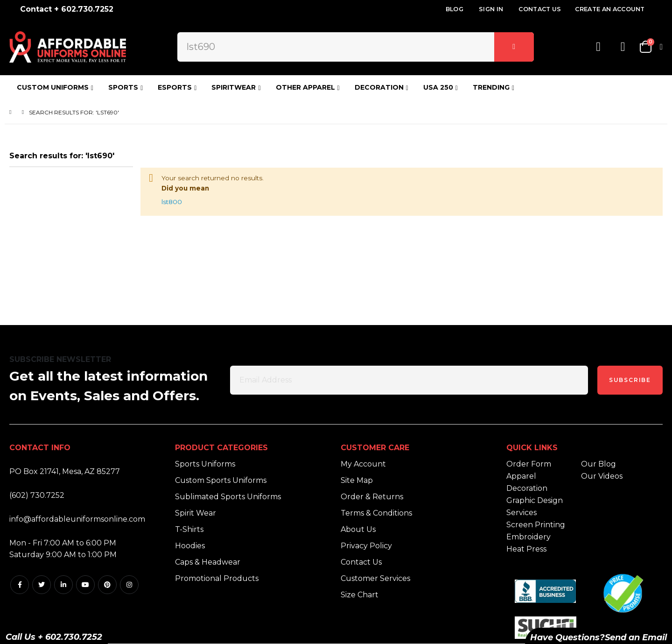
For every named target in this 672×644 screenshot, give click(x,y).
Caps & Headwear (208, 562)
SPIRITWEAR (234, 87)
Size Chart (360, 595)
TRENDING (491, 87)
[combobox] (355, 47)
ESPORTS (175, 87)
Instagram (129, 585)
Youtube (85, 585)
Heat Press (526, 549)
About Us (358, 529)
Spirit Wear (196, 513)
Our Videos (602, 476)
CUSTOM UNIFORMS (53, 87)
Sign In (491, 9)
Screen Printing (536, 525)
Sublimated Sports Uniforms (228, 497)
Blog (455, 9)
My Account (363, 464)
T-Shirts (189, 529)
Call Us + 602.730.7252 (54, 637)
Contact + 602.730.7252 (67, 9)
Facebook (20, 585)
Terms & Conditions (376, 513)
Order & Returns (372, 497)
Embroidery (528, 537)
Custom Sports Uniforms (221, 480)
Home (13, 112)
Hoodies (190, 546)
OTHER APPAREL (305, 87)
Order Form (529, 464)
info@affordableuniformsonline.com (77, 519)
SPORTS (123, 87)
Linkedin (63, 585)
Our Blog (598, 464)
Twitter (42, 585)
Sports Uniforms (205, 464)
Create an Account (610, 9)
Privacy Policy (366, 546)
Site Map (357, 480)
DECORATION (379, 87)
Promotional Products (217, 578)
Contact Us (540, 9)
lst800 (175, 206)
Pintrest (107, 585)
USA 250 (438, 87)
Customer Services (375, 578)
